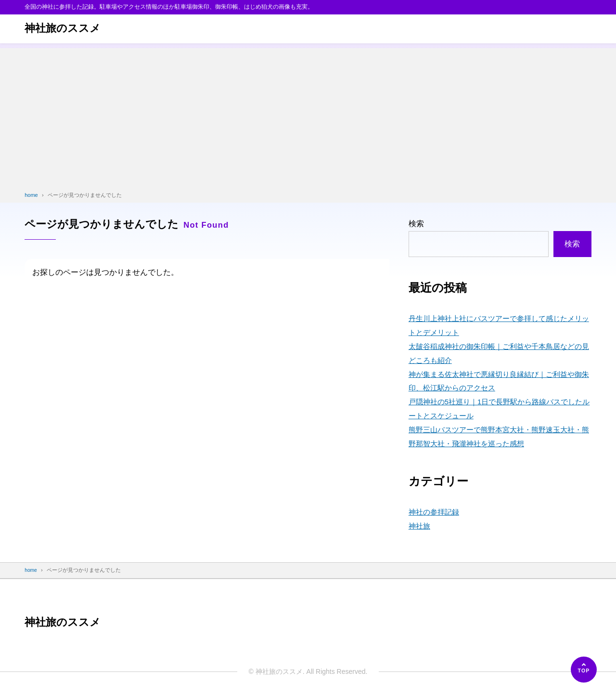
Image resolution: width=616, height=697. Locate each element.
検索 (416, 224)
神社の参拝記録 (436, 512)
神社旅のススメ (66, 29)
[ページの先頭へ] (584, 670)
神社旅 (420, 526)
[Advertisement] (308, 116)
